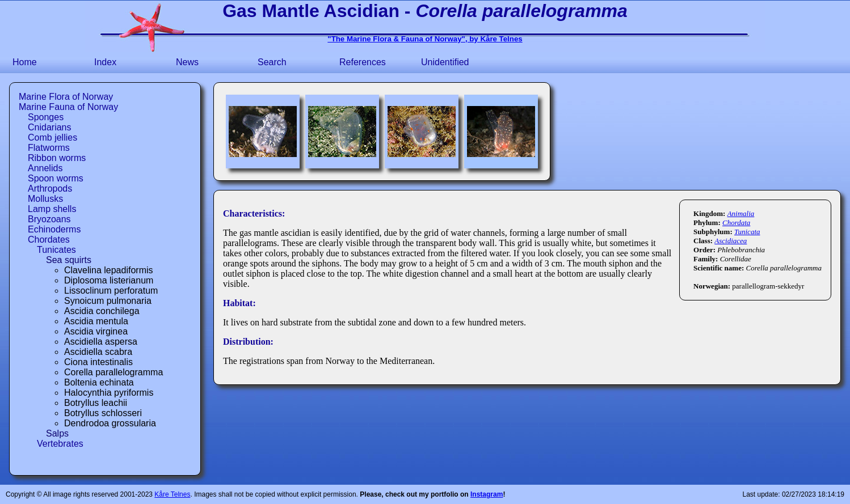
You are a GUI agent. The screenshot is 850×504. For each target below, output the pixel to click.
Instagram (487, 494)
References (363, 62)
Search (272, 62)
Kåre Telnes (172, 494)
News (187, 62)
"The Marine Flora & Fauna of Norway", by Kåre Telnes (425, 39)
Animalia (741, 213)
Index (105, 62)
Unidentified (445, 62)
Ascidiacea (731, 241)
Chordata (736, 223)
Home (25, 62)
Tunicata (747, 232)
